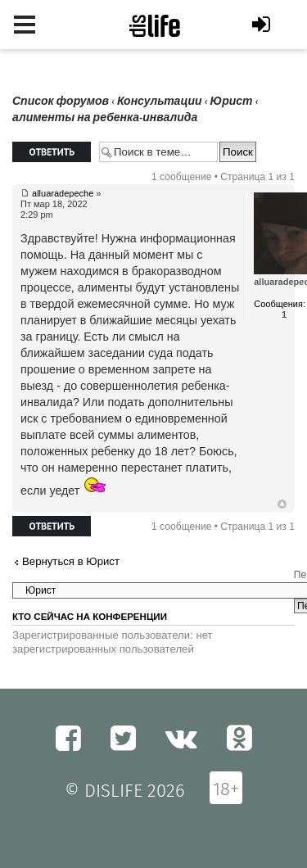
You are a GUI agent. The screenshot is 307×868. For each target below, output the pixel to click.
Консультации (160, 101)
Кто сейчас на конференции (90, 617)
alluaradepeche (63, 193)
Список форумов (61, 101)
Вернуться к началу (282, 504)
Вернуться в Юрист (71, 561)
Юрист (232, 101)
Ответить (52, 152)
